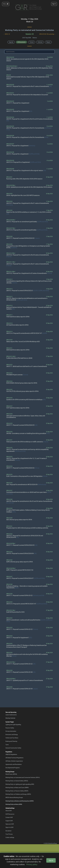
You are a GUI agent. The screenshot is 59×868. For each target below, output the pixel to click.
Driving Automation (11, 731)
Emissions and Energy (12, 734)
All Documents (21, 42)
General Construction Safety (13, 748)
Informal (40, 42)
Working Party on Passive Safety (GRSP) (17, 791)
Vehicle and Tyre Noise (12, 738)
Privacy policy (32, 864)
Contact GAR (9, 817)
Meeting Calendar (10, 718)
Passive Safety (10, 728)
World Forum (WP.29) (11, 774)
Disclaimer (8, 831)
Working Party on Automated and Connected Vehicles (29, 30)
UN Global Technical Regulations (14, 758)
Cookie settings (10, 837)
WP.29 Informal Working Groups (14, 797)
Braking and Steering (11, 741)
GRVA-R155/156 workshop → (47, 34)
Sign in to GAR (9, 827)
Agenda (11, 42)
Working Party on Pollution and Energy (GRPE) (18, 794)
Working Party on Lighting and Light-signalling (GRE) (20, 784)
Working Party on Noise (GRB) (14, 804)
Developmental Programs (13, 768)
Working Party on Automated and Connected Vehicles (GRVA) (23, 777)
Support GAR (9, 821)
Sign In (54, 4)
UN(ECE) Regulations (11, 754)
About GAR (9, 811)
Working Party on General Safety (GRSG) (17, 781)
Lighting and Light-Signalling (13, 725)
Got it (51, 860)
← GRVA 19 (7, 34)
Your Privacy (9, 834)
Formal (32, 42)
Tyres (7, 745)
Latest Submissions (11, 715)
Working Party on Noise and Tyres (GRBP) (17, 788)
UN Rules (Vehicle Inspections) (14, 761)
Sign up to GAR (10, 824)
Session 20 (30, 34)
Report (48, 42)
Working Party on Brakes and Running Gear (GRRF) (20, 801)
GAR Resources (10, 814)
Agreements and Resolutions (14, 764)
